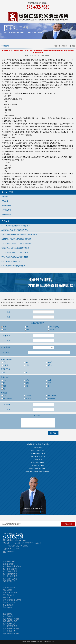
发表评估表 (53, 433)
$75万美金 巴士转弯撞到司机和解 (13, 266)
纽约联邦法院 (8, 616)
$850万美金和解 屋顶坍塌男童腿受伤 (15, 230)
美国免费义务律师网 (11, 619)
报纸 (4, 330)
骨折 (26, 362)
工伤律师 (5, 201)
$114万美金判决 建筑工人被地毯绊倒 (15, 252)
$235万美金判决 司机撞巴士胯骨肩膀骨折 (16, 239)
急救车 (49, 362)
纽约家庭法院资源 (10, 579)
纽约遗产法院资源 (10, 576)
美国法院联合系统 (10, 621)
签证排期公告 (8, 605)
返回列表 (5, 187)
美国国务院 (7, 607)
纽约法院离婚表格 (10, 574)
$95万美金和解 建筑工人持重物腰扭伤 (15, 257)
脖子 (48, 383)
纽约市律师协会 (9, 631)
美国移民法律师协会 (11, 634)
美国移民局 (7, 614)
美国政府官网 (8, 595)
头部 (4, 380)
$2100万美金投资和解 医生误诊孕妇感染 (16, 226)
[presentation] (15, 435)
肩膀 (26, 386)
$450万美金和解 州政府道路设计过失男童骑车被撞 (19, 235)
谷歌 (4, 327)
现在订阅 (68, 524)
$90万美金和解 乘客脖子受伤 (12, 261)
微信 (27, 327)
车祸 (4, 396)
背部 (26, 383)
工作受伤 (27, 396)
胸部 (26, 380)
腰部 (4, 386)
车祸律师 (5, 197)
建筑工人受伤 (51, 396)
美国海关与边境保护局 (12, 600)
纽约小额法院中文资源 (12, 566)
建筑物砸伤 (50, 399)
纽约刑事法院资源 (10, 571)
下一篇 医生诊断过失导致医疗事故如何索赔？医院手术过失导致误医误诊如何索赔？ (42, 187)
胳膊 (48, 380)
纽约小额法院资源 (10, 569)
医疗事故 (27, 399)
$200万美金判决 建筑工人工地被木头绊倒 (16, 244)
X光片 (49, 365)
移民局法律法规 (9, 581)
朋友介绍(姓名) (53, 327)
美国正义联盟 (8, 564)
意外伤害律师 (6, 214)
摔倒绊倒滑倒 (6, 399)
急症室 (5, 365)
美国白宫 (7, 598)
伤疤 (26, 365)
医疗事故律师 (6, 210)
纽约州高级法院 (9, 624)
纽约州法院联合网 (10, 626)
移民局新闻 (7, 590)
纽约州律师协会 (9, 561)
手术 (4, 362)
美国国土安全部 (9, 602)
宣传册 (51, 330)
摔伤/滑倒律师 (6, 206)
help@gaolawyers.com (17, 540)
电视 (27, 330)
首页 (64, 46)
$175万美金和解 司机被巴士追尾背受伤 (15, 248)
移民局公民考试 (9, 588)
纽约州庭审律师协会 (11, 629)
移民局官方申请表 (10, 593)
